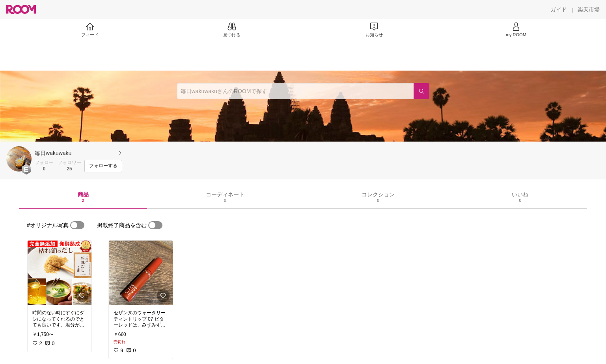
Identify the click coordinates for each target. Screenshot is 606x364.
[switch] (77, 225)
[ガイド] (559, 9)
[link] (60, 273)
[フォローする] (103, 166)
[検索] (421, 91)
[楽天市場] (589, 9)
